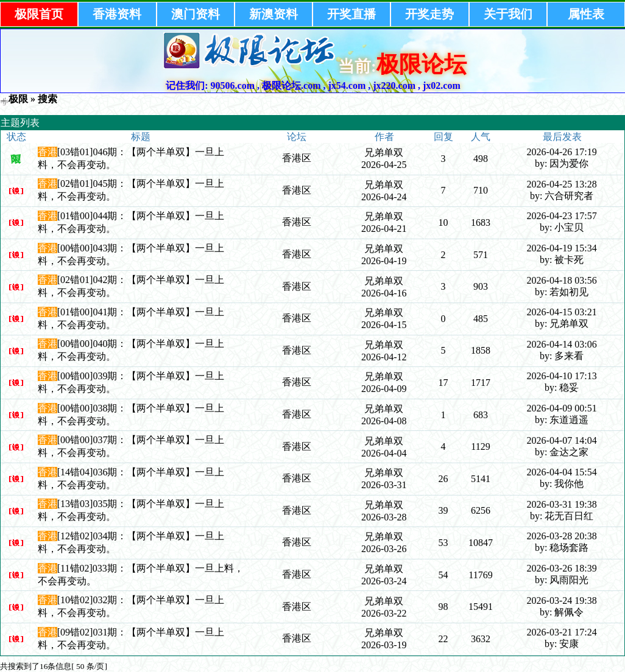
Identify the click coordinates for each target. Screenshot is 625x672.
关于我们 (508, 14)
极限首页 (39, 14)
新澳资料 (274, 14)
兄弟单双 (384, 152)
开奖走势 (429, 14)
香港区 (297, 158)
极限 (18, 99)
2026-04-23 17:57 (562, 216)
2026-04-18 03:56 (562, 280)
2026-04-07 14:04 (562, 440)
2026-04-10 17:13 (562, 376)
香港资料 (117, 14)
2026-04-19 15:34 (562, 248)
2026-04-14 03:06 (562, 344)
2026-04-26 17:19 (562, 152)
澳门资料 (196, 14)
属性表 (586, 14)
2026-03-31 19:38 (562, 504)
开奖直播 (351, 14)
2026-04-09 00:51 (562, 408)
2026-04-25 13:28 (562, 184)
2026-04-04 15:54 (562, 472)
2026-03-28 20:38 (562, 536)
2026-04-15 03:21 (562, 312)
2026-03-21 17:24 (562, 632)
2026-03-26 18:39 (562, 568)
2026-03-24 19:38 (562, 600)
